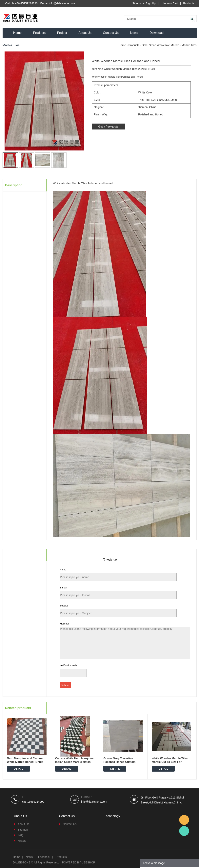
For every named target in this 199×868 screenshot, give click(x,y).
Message (65, 624)
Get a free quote (108, 127)
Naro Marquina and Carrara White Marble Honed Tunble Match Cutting (25, 762)
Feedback (44, 857)
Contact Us (111, 33)
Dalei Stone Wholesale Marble (160, 45)
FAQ (21, 835)
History (22, 841)
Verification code (69, 665)
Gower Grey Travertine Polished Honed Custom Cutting (119, 762)
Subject (64, 606)
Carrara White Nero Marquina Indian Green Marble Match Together (74, 762)
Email (184, 820)
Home (18, 33)
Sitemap (23, 830)
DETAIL (18, 769)
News (134, 33)
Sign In (137, 3)
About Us (85, 33)
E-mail (63, 588)
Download (157, 33)
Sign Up (151, 3)
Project (62, 33)
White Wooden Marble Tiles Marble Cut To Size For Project (170, 762)
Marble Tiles (189, 45)
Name (63, 570)
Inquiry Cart (170, 3)
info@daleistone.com (94, 802)
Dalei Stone (184, 831)
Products (189, 3)
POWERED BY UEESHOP (79, 862)
